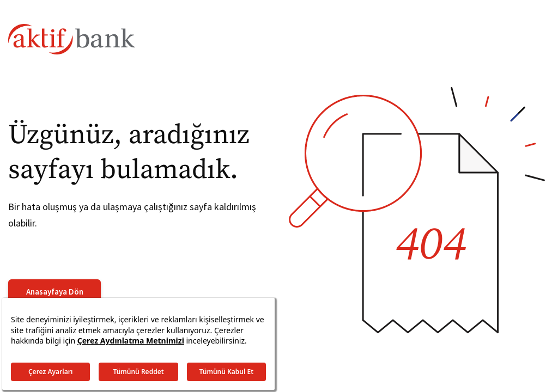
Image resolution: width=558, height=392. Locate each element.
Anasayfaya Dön (55, 292)
